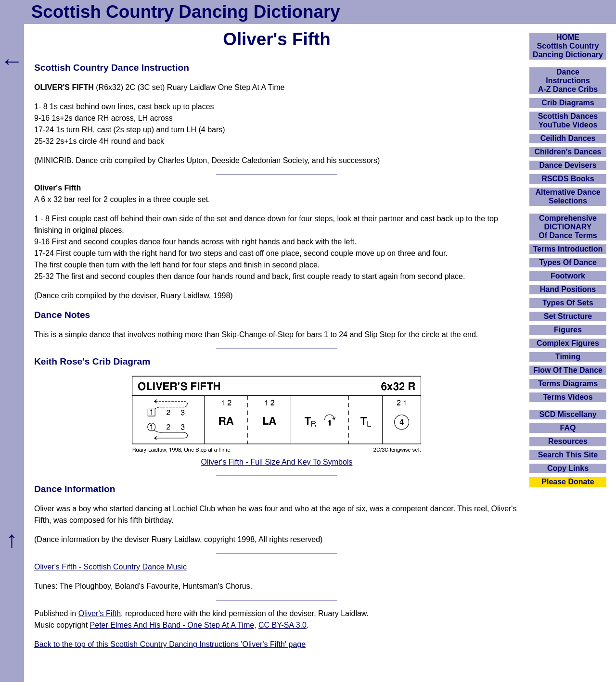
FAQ (568, 428)
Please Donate (568, 482)
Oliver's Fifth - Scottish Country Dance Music (110, 567)
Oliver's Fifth (100, 613)
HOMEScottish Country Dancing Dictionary (568, 46)
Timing (568, 357)
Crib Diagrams (568, 103)
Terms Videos (568, 397)
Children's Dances (568, 152)
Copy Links (568, 468)
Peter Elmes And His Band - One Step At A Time (172, 625)
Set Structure (568, 316)
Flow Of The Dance (568, 370)
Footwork (568, 276)
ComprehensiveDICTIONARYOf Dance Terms (568, 227)
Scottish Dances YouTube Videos (568, 120)
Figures (568, 330)
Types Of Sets (568, 303)
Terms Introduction (568, 249)
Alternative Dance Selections (568, 196)
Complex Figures (568, 343)
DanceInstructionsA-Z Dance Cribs (568, 81)
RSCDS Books (568, 179)
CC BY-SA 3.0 (282, 625)
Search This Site (568, 455)
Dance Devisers (568, 165)
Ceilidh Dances (568, 138)
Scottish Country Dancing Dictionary (186, 12)
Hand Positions (568, 289)
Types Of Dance (568, 262)
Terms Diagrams (568, 384)
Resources (568, 441)
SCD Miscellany (568, 414)
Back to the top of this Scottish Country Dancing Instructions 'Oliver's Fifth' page (170, 644)
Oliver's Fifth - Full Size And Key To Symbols (277, 462)
